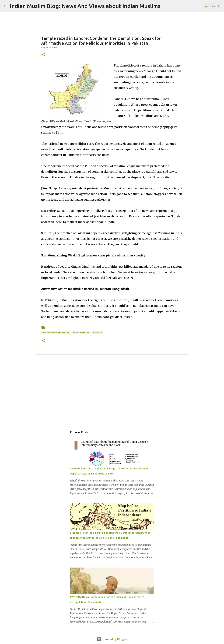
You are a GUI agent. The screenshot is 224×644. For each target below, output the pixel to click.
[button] (43, 55)
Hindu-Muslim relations (56, 332)
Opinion (98, 332)
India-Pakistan (81, 332)
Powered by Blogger (112, 639)
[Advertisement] (112, 395)
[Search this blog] (203, 6)
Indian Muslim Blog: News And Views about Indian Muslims (85, 6)
